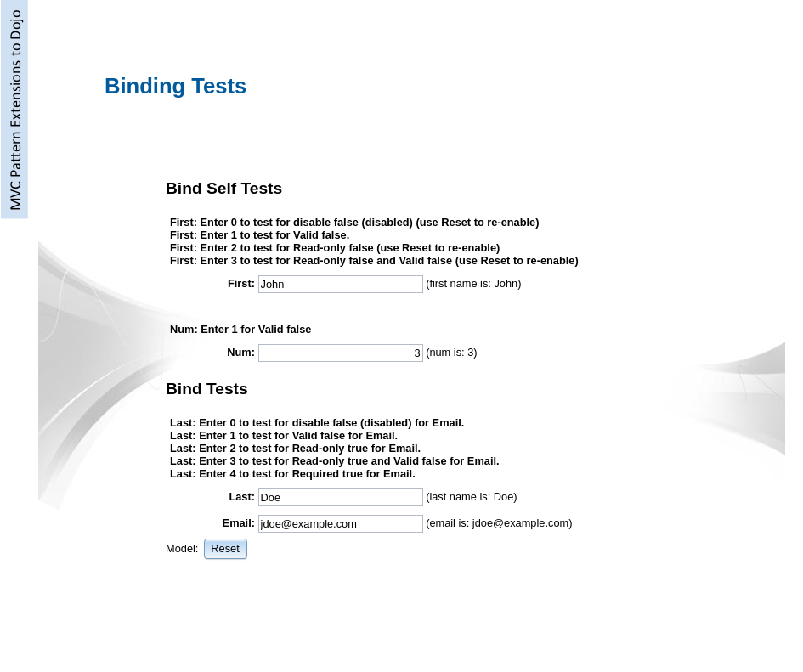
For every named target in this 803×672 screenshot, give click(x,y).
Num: (241, 352)
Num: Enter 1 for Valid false (240, 329)
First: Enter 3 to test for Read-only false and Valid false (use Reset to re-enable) (374, 260)
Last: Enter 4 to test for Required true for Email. (293, 474)
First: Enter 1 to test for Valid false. (260, 235)
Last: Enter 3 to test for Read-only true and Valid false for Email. (335, 461)
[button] (226, 548)
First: (241, 283)
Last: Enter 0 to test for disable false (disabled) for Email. (317, 423)
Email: (239, 523)
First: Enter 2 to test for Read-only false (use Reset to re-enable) (335, 248)
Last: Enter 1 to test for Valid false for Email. (284, 435)
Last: (242, 497)
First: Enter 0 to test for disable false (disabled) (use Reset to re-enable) (354, 222)
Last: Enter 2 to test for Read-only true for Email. (295, 448)
